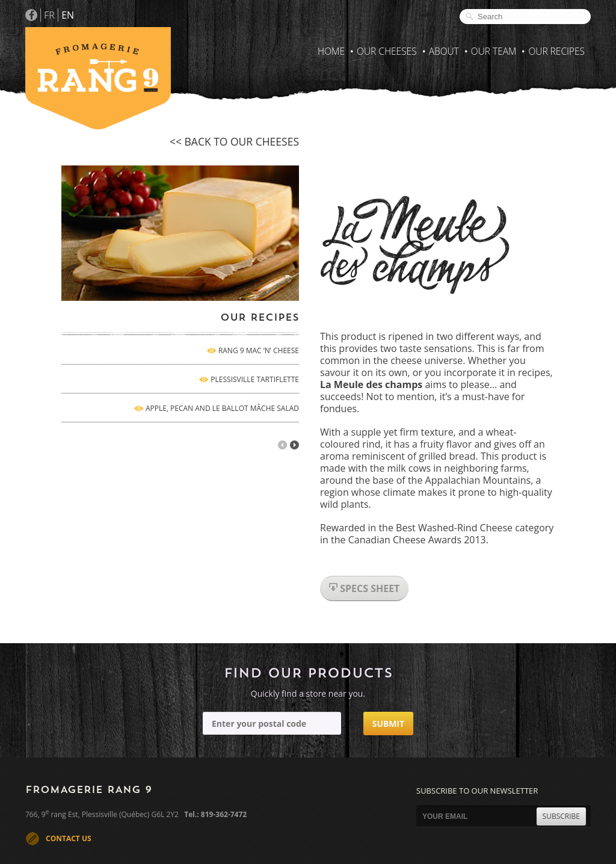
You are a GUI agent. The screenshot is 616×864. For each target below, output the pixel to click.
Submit (388, 724)
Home (331, 51)
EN (68, 15)
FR (49, 15)
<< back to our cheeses (234, 141)
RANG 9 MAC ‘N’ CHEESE (259, 350)
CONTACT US (69, 838)
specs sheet (364, 588)
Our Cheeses (387, 51)
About (444, 51)
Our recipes (556, 51)
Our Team (494, 51)
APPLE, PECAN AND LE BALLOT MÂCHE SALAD (222, 408)
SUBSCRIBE (561, 816)
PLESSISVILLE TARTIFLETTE (255, 379)
